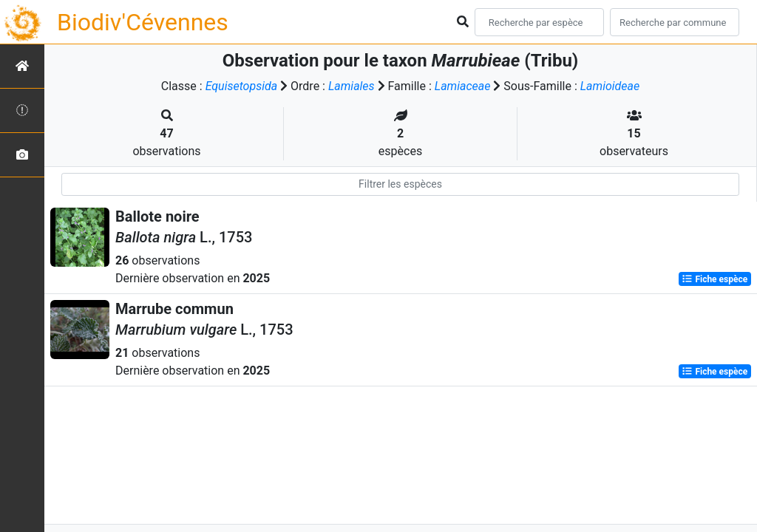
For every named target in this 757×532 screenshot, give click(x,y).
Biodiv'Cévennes (143, 22)
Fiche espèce (714, 279)
